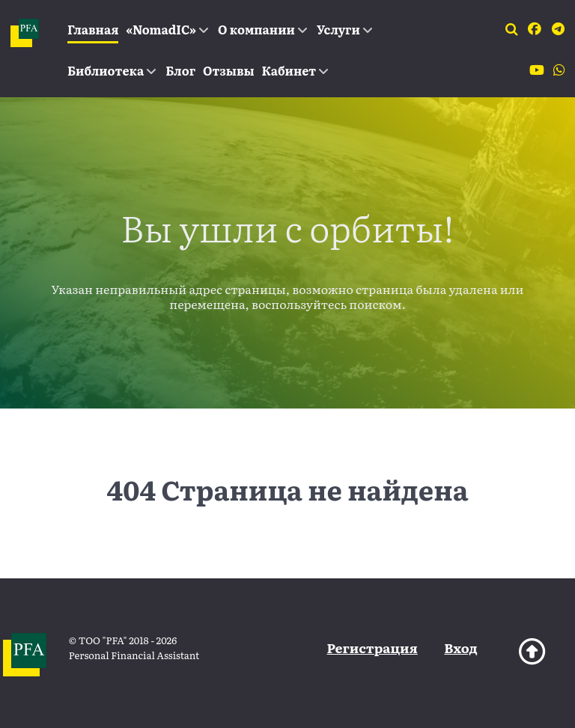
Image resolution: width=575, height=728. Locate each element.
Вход (460, 648)
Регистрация (372, 648)
